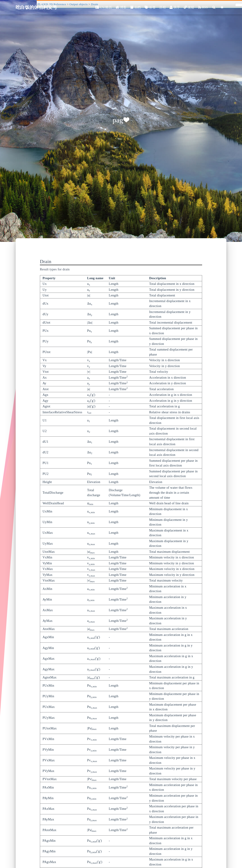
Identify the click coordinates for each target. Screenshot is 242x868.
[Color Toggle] (222, 7)
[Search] (214, 7)
